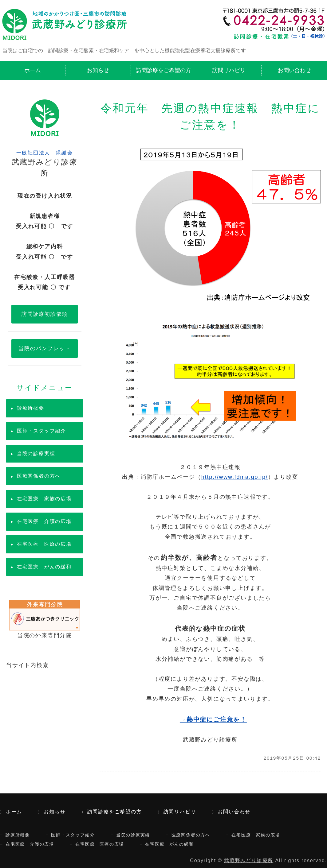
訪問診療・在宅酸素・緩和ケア (66, 23)
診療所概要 (31, 408)
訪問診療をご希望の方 (163, 70)
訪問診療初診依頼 (45, 314)
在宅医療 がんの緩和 (44, 567)
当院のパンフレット (44, 348)
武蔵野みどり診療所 (249, 860)
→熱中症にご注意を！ (213, 719)
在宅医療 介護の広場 (44, 521)
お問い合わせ (294, 70)
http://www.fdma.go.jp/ (235, 477)
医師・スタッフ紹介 (41, 431)
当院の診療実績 (36, 453)
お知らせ (98, 70)
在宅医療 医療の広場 (44, 544)
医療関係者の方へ (39, 476)
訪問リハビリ (229, 70)
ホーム (33, 70)
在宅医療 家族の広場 (44, 499)
